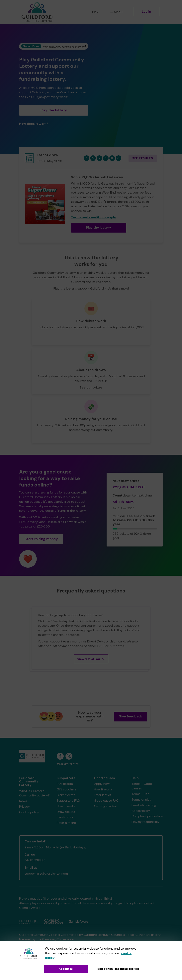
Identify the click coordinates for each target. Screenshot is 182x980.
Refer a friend (66, 823)
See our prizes (91, 387)
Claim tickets (66, 795)
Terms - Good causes (142, 786)
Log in (146, 11)
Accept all (66, 969)
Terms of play (141, 800)
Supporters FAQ (68, 801)
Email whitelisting (144, 805)
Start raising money (41, 539)
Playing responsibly (145, 822)
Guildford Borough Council (103, 935)
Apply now (102, 784)
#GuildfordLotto (68, 764)
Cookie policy (29, 812)
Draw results (66, 812)
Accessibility (141, 811)
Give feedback (130, 716)
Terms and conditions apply (93, 217)
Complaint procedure (147, 816)
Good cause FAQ (106, 801)
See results (143, 158)
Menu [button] (116, 12)
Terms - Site (140, 794)
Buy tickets (65, 784)
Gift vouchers (67, 789)
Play (95, 12)
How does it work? (34, 124)
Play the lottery (54, 110)
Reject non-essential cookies (118, 969)
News (23, 801)
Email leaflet (103, 795)
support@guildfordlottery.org (46, 874)
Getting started (106, 806)
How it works (66, 806)
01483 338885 (35, 860)
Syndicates (65, 817)
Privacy (24, 807)
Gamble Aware (30, 908)
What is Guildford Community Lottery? (34, 793)
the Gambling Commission (55, 939)
